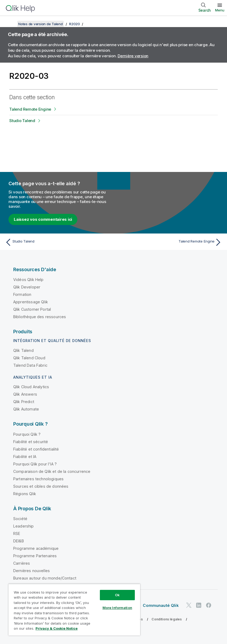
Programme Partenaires (35, 556)
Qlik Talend (23, 350)
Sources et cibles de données (41, 486)
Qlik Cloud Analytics (31, 387)
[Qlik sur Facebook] (209, 605)
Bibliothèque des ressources (40, 317)
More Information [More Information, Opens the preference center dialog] (117, 608)
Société (20, 519)
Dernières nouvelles (32, 571)
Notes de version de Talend (41, 24)
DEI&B (19, 541)
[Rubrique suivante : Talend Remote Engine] (169, 242)
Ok (117, 595)
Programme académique (36, 548)
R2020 (75, 24)
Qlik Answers (25, 394)
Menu (220, 10)
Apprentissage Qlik (31, 302)
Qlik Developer (27, 287)
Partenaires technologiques (38, 479)
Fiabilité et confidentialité (36, 449)
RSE (17, 533)
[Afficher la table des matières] (11, 24)
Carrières (22, 563)
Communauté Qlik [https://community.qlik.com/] (161, 605)
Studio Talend (22, 121)
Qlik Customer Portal (32, 309)
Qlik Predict (24, 402)
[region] (74, 610)
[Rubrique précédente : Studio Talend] (58, 242)
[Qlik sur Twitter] (189, 605)
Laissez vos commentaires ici (43, 219)
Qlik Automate (26, 409)
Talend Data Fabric (30, 365)
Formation (22, 294)
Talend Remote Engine (30, 109)
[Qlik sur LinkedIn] (199, 605)
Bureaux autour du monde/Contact (45, 578)
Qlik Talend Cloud (29, 358)
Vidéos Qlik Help (28, 280)
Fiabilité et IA (25, 457)
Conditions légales (167, 619)
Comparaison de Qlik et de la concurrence (52, 471)
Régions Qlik (25, 494)
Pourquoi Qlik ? (27, 434)
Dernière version (133, 56)
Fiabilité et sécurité (31, 442)
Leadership (24, 526)
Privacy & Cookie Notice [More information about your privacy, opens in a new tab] (57, 628)
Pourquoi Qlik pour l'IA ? (35, 464)
